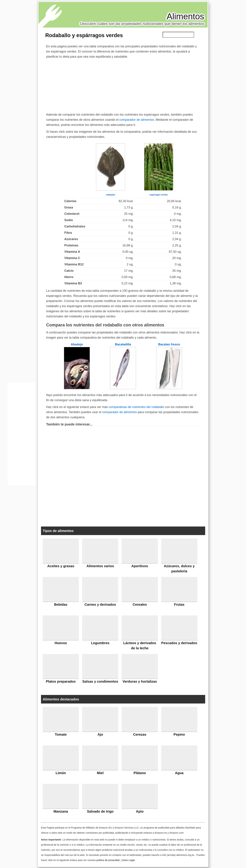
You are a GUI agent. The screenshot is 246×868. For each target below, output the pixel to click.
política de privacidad (108, 860)
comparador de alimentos (137, 120)
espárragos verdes (159, 195)
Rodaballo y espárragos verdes (84, 35)
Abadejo (77, 344)
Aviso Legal (128, 860)
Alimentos (185, 16)
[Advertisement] (123, 85)
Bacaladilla (123, 344)
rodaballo (110, 195)
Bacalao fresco (169, 344)
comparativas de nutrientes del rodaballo (136, 407)
